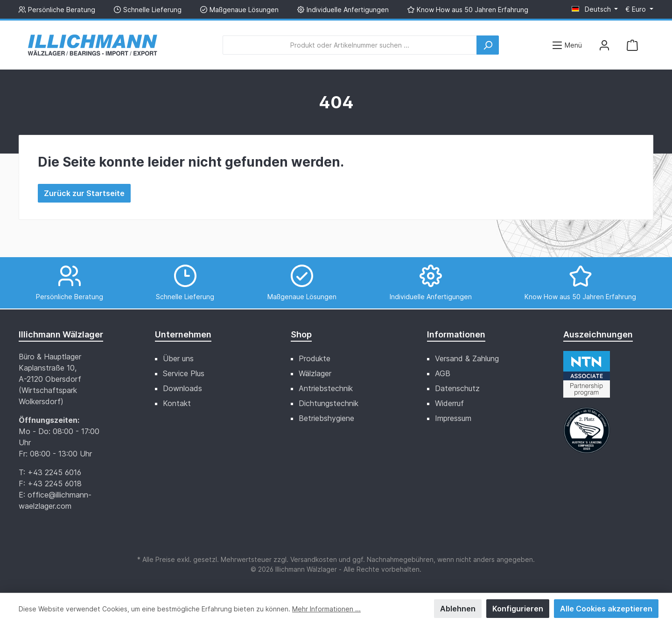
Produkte (315, 358)
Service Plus (184, 373)
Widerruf (449, 403)
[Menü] (567, 45)
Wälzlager (315, 373)
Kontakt (177, 403)
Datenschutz (457, 388)
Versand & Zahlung (467, 358)
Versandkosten (314, 559)
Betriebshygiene (326, 418)
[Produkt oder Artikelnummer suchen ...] (350, 45)
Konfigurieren (518, 609)
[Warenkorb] (632, 45)
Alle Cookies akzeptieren (606, 609)
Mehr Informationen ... (326, 609)
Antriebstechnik (326, 388)
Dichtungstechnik (329, 403)
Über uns (178, 358)
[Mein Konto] (604, 45)
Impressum (453, 418)
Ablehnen (458, 609)
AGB (443, 373)
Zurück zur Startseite (84, 193)
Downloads (182, 388)
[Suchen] (488, 45)
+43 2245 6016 (54, 472)
